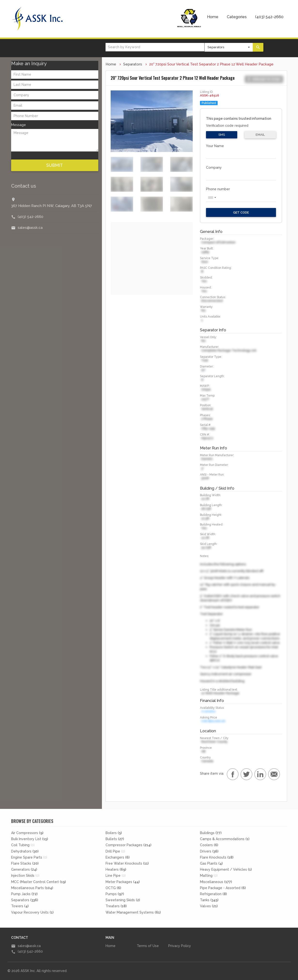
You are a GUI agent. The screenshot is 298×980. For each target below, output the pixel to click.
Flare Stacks (25, 863)
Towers (20, 906)
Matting (209, 876)
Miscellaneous (216, 882)
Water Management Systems (133, 912)
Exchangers (118, 857)
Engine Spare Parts (29, 857)
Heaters (116, 869)
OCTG (113, 888)
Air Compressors (27, 833)
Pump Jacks (24, 894)
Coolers (209, 845)
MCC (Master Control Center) (38, 882)
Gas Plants (211, 863)
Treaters (116, 906)
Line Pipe (116, 876)
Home (213, 17)
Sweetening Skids (123, 900)
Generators (24, 869)
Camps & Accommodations (225, 839)
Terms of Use (148, 946)
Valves (209, 906)
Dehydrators (25, 851)
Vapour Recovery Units (32, 912)
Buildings (211, 833)
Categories (237, 17)
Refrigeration (213, 894)
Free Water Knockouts (127, 863)
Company (214, 167)
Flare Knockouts (217, 857)
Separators (133, 64)
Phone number (218, 189)
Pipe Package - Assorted (223, 888)
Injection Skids (25, 876)
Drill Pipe (115, 851)
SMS (222, 135)
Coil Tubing (23, 845)
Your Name (215, 146)
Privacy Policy (180, 946)
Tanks (209, 900)
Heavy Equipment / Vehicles (226, 869)
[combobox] (212, 198)
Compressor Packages (128, 845)
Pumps (115, 894)
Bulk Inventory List (30, 839)
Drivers (209, 851)
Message (19, 125)
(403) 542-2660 (269, 17)
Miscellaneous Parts (32, 888)
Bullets (115, 839)
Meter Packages (123, 882)
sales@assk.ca (30, 228)
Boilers (114, 833)
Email (260, 135)
